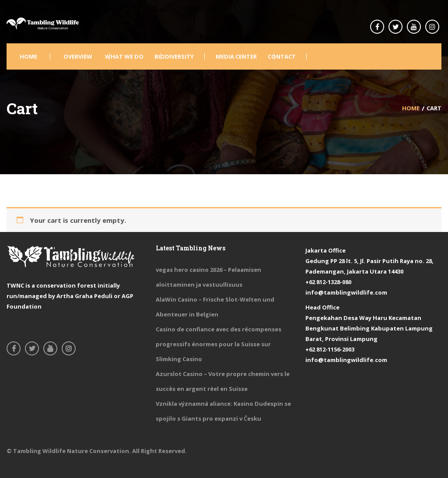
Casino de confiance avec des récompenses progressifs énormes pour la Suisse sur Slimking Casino (219, 344)
